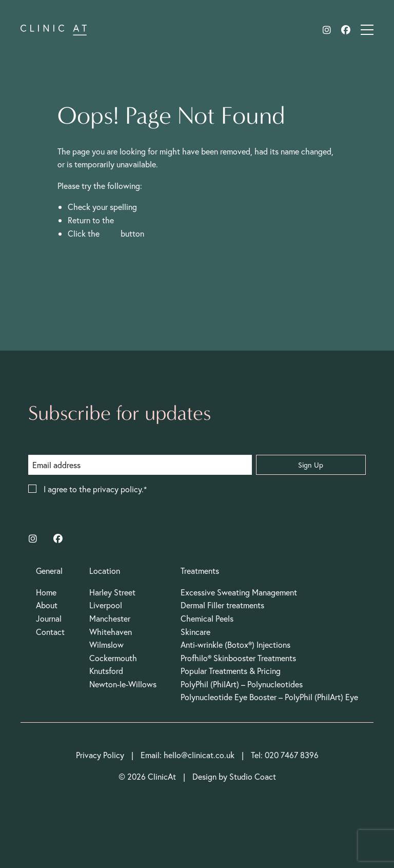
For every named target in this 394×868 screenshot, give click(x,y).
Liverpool (106, 605)
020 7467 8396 (292, 755)
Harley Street (112, 592)
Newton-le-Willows (123, 684)
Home (46, 592)
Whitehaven (111, 632)
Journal (49, 618)
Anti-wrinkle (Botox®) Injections (235, 644)
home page (135, 220)
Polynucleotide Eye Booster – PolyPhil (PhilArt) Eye (269, 697)
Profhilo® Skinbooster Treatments (238, 658)
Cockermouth (113, 658)
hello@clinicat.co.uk (199, 755)
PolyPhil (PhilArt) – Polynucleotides (242, 684)
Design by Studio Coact (234, 776)
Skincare (195, 632)
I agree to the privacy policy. (94, 489)
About (47, 605)
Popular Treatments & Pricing (231, 671)
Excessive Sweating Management (239, 592)
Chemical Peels (207, 618)
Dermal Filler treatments (222, 605)
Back (110, 233)
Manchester (110, 618)
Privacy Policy (100, 755)
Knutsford (106, 671)
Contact (50, 632)
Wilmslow (106, 644)
